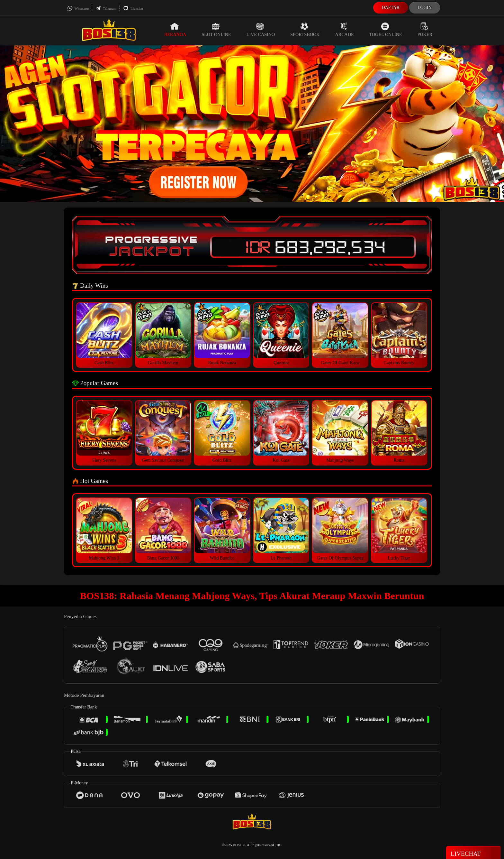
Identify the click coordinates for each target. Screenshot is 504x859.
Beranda (175, 30)
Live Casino (261, 30)
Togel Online (386, 30)
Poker (425, 30)
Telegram (106, 8)
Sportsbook (305, 30)
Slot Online (216, 30)
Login (425, 8)
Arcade (345, 30)
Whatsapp (78, 8)
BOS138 (239, 845)
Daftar (391, 8)
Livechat (133, 8)
